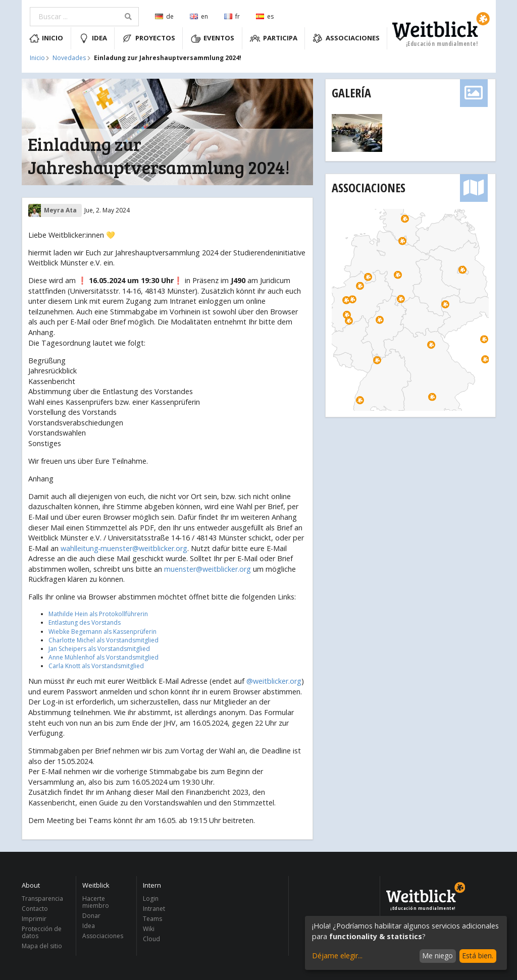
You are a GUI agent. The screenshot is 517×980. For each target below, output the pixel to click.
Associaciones (346, 38)
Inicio (46, 38)
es (265, 16)
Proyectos (149, 38)
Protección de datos (42, 932)
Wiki (149, 929)
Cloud (151, 939)
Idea (93, 38)
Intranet (154, 909)
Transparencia (42, 899)
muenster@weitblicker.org (208, 569)
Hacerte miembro (96, 903)
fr (232, 16)
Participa (274, 38)
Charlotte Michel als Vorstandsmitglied (104, 640)
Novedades (69, 58)
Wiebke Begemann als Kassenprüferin (102, 632)
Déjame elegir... (337, 956)
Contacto (35, 909)
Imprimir (34, 919)
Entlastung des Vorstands (85, 622)
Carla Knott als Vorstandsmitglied (96, 666)
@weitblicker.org (274, 681)
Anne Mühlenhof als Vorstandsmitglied (104, 657)
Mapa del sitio (42, 946)
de (164, 16)
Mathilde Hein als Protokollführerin (98, 614)
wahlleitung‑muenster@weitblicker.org (124, 548)
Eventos (213, 38)
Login (151, 899)
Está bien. (478, 956)
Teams (152, 919)
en (199, 16)
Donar (91, 916)
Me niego (437, 956)
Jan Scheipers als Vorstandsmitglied (99, 649)
